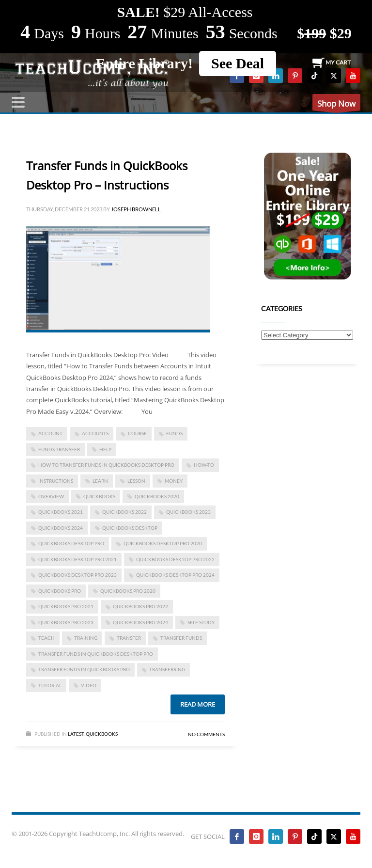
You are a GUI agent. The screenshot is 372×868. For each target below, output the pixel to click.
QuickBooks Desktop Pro (71, 543)
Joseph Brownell (136, 209)
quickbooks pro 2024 (140, 622)
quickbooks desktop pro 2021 (77, 559)
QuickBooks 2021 (61, 512)
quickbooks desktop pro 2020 (163, 543)
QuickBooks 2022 (124, 512)
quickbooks (99, 496)
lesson (136, 481)
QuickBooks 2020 (157, 496)
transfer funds (181, 638)
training (86, 638)
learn (100, 481)
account (50, 433)
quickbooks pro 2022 (140, 606)
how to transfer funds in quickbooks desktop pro (106, 465)
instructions (56, 481)
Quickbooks (102, 734)
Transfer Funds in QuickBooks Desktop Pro (96, 654)
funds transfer (59, 449)
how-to (204, 465)
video (89, 685)
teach (46, 638)
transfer (129, 638)
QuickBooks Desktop (130, 528)
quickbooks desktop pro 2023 (77, 575)
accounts (95, 433)
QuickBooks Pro (60, 591)
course (137, 433)
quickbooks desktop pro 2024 (175, 575)
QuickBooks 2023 (188, 512)
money (174, 481)
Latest (76, 734)
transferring (167, 669)
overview (51, 496)
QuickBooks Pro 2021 (66, 606)
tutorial (50, 685)
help (105, 449)
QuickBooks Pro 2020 (128, 591)
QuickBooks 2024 (61, 528)
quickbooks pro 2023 (66, 622)
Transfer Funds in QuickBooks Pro (84, 669)
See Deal (238, 63)
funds (174, 433)
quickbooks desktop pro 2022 (175, 559)
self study (201, 622)
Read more (198, 704)
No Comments (206, 734)
